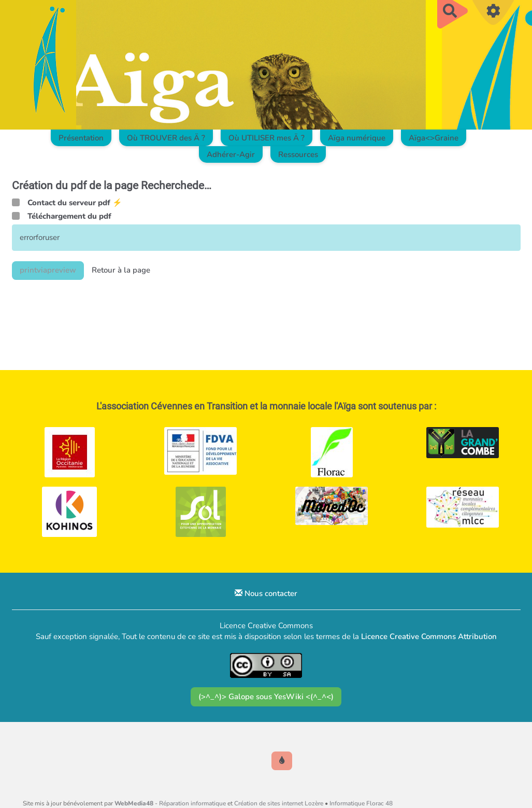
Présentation (81, 138)
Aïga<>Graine (434, 138)
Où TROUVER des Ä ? (166, 138)
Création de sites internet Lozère (279, 803)
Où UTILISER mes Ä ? (267, 138)
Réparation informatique (192, 803)
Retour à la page (121, 270)
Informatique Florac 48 (361, 803)
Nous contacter (266, 593)
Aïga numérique (357, 138)
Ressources (298, 154)
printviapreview (48, 270)
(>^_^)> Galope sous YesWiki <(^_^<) (266, 697)
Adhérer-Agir (231, 154)
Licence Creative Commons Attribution (429, 636)
